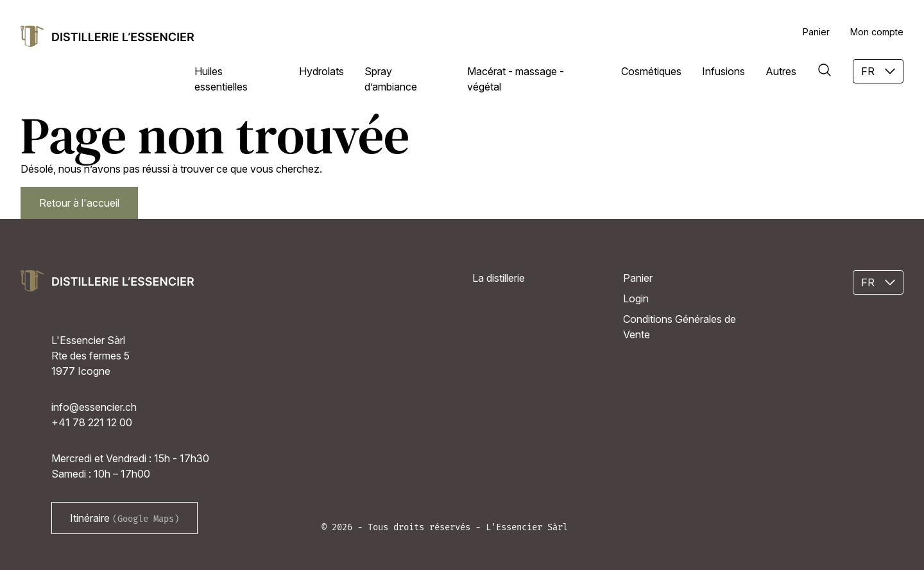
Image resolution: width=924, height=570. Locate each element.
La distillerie (499, 278)
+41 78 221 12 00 (92, 422)
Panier (816, 32)
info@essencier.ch (94, 407)
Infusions (723, 71)
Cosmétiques (651, 71)
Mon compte (877, 32)
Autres (781, 71)
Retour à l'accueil (79, 203)
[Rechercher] (825, 70)
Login (636, 298)
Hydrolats (321, 71)
